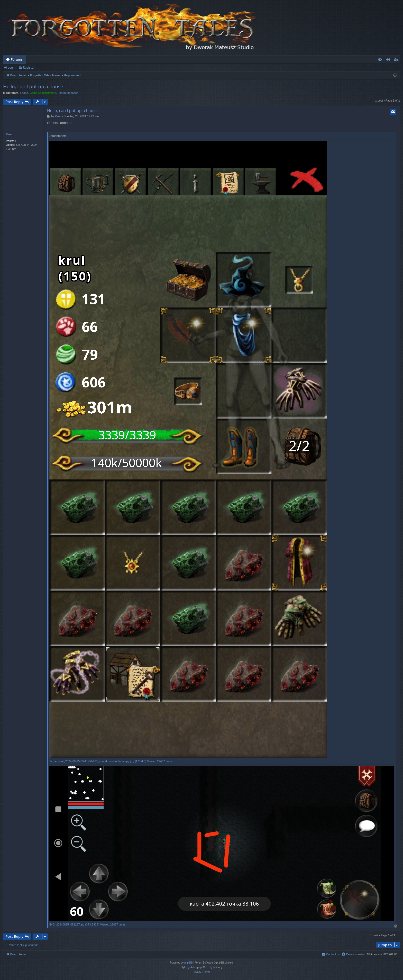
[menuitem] (380, 60)
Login (12, 67)
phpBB (188, 963)
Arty (193, 967)
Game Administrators (43, 93)
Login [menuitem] (389, 60)
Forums (17, 59)
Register (29, 67)
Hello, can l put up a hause (33, 86)
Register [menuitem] (397, 60)
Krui (9, 134)
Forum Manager (68, 93)
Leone (24, 93)
